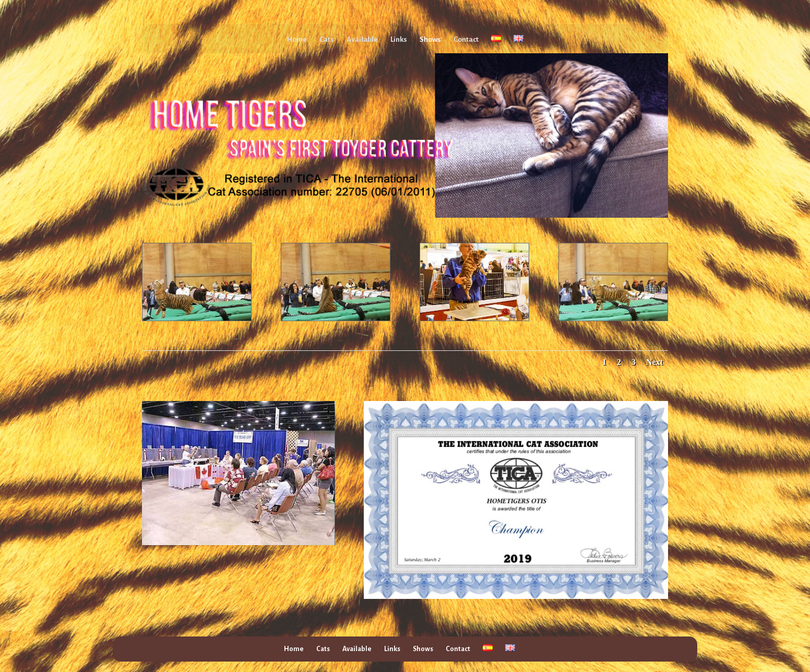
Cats (327, 40)
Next (654, 362)
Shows (430, 40)
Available (362, 40)
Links (399, 40)
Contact (466, 40)
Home (297, 40)
